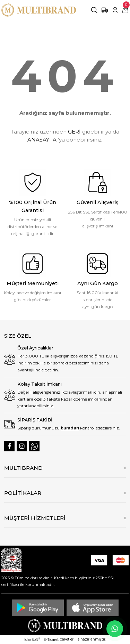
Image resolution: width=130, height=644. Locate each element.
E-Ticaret (51, 640)
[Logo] (39, 10)
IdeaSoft (32, 639)
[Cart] (125, 10)
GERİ (74, 132)
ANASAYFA (42, 140)
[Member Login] (115, 10)
